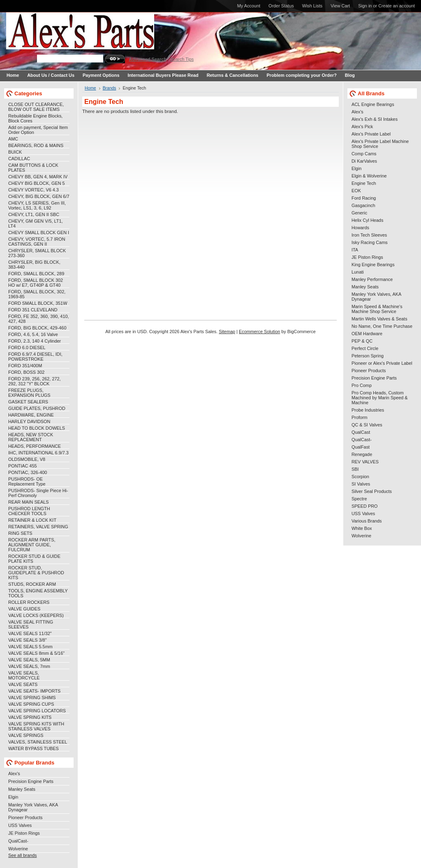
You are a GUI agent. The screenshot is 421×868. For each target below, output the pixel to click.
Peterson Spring (368, 356)
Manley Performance (372, 279)
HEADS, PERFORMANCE (35, 446)
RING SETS (20, 533)
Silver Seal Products (372, 491)
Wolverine (18, 849)
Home (90, 88)
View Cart (340, 6)
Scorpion (360, 477)
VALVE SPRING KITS (30, 717)
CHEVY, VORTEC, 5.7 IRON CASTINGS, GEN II (37, 242)
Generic (359, 213)
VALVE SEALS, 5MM (29, 660)
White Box (362, 528)
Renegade (362, 454)
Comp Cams (364, 154)
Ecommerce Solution (259, 332)
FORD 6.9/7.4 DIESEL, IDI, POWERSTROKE (35, 357)
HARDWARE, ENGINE (31, 415)
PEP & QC (362, 341)
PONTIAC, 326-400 (28, 472)
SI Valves (361, 484)
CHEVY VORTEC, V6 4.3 (34, 190)
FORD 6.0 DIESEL (27, 348)
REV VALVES (365, 462)
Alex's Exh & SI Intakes (375, 119)
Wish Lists (312, 6)
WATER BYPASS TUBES (34, 748)
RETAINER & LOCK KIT (32, 520)
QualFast (361, 447)
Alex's (14, 774)
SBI (355, 469)
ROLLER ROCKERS (29, 602)
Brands (110, 88)
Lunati (358, 272)
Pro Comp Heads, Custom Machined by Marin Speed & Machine (380, 398)
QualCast (361, 432)
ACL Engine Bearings (373, 104)
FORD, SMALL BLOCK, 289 (36, 274)
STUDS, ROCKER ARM (32, 584)
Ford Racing (364, 198)
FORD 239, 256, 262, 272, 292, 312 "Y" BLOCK (35, 381)
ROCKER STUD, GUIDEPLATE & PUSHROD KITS (36, 573)
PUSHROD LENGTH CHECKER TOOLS (29, 511)
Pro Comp (362, 385)
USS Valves (20, 825)
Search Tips (182, 59)
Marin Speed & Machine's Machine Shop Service (377, 309)
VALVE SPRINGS (26, 735)
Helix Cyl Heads (367, 220)
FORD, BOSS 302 (26, 372)
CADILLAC (19, 159)
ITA (355, 250)
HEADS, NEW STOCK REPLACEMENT (31, 437)
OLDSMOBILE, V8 (27, 459)
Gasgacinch (363, 205)
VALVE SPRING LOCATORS (37, 711)
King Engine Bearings (373, 265)
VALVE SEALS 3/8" (28, 640)
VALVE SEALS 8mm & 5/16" (36, 653)
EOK (356, 191)
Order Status (281, 6)
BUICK (15, 152)
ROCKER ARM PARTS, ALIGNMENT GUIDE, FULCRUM (32, 545)
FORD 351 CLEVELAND (33, 310)
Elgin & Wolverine (369, 176)
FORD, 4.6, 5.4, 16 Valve (33, 334)
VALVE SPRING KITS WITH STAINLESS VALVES (36, 726)
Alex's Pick (362, 127)
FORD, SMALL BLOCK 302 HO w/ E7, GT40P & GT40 (36, 283)
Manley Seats (22, 789)
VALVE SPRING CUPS (31, 704)
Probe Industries (368, 410)
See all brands (23, 855)
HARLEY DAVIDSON (29, 421)
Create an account (397, 6)
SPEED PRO (364, 506)
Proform (360, 417)
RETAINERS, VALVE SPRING (38, 527)
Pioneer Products (25, 817)
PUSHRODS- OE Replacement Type (27, 481)
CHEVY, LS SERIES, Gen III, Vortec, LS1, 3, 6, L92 (37, 205)
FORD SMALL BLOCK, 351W (38, 303)
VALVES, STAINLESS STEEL (38, 742)
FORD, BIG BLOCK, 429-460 (37, 328)
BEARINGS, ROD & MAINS (36, 145)
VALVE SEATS (23, 684)
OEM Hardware (367, 334)
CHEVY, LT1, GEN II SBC (34, 214)
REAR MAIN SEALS (29, 502)
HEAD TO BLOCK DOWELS (37, 428)
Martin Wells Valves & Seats (379, 319)
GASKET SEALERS (28, 402)
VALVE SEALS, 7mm (29, 666)
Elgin (13, 797)
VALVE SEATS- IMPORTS (34, 691)
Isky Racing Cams (370, 242)
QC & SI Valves (367, 425)
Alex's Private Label (371, 134)
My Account (249, 6)
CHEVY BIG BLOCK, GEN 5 (37, 183)
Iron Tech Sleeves (369, 235)
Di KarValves (364, 161)
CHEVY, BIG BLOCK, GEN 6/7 (39, 196)
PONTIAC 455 (23, 466)
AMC (13, 139)
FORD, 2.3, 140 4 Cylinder (35, 341)
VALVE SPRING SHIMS (32, 698)
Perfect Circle (365, 348)
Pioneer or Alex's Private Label (382, 363)
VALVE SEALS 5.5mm (30, 647)
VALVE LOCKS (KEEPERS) (36, 615)
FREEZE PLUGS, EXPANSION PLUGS (29, 393)
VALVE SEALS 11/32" (30, 633)
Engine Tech (364, 183)
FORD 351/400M (25, 366)
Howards (360, 228)
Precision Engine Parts (31, 781)
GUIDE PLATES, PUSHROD (37, 408)
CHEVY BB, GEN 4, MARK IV (38, 177)
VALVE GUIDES (24, 609)
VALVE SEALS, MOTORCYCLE (24, 675)
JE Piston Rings (24, 833)
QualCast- (18, 841)
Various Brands (367, 521)
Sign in (365, 6)
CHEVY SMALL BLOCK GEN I (39, 233)
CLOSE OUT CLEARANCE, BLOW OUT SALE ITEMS (36, 107)
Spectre (359, 499)
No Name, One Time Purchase (382, 326)
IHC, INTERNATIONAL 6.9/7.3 (38, 453)
